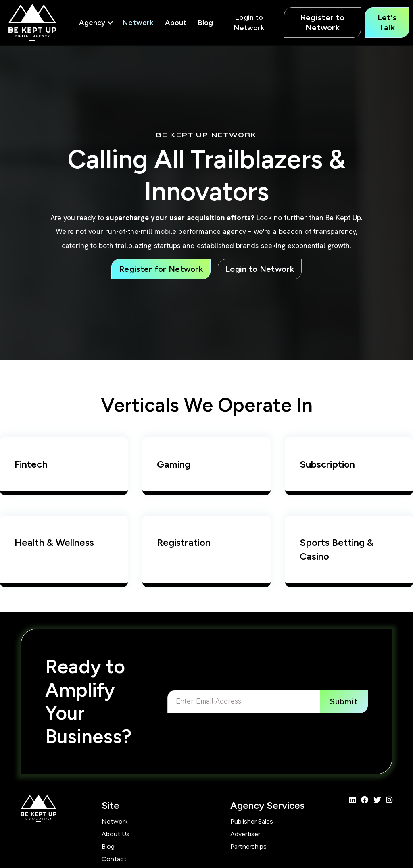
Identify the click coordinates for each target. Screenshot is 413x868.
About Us (116, 834)
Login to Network (249, 23)
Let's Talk (387, 22)
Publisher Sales (252, 821)
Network (138, 23)
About (176, 23)
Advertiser (245, 834)
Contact (114, 859)
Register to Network (322, 22)
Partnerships (248, 846)
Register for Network (161, 269)
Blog (205, 23)
